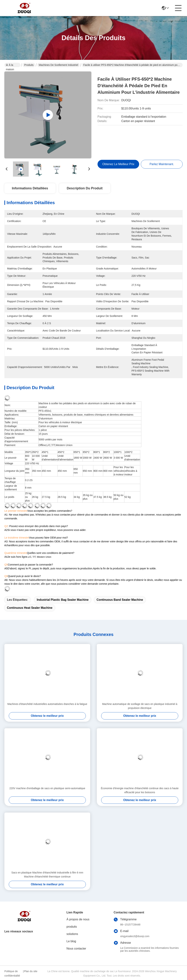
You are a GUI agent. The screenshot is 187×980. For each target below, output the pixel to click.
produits (72, 927)
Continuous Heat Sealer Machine (30, 608)
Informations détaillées (30, 188)
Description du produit (85, 188)
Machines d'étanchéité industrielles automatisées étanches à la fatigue (47, 704)
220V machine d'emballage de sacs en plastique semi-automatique (47, 788)
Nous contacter (76, 949)
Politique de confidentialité (12, 973)
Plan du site (31, 971)
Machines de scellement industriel (58, 65)
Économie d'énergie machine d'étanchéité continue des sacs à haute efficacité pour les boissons (140, 790)
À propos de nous (78, 919)
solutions (72, 934)
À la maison (10, 65)
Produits (29, 65)
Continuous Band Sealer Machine (120, 600)
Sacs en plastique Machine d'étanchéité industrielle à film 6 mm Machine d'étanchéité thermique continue (47, 875)
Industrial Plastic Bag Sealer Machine (63, 600)
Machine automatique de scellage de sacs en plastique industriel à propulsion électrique (140, 706)
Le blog (71, 941)
